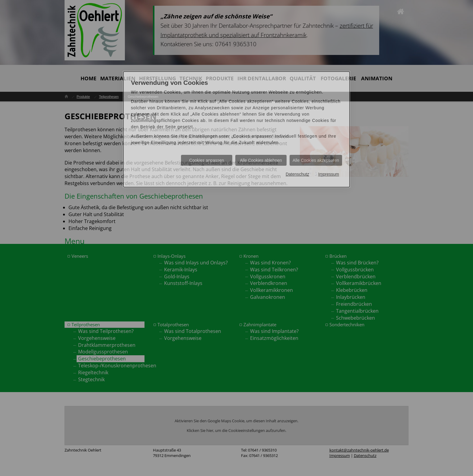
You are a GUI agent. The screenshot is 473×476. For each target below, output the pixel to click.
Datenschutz (297, 174)
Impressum (329, 174)
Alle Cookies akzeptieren (316, 160)
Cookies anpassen (206, 160)
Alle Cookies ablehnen (261, 160)
